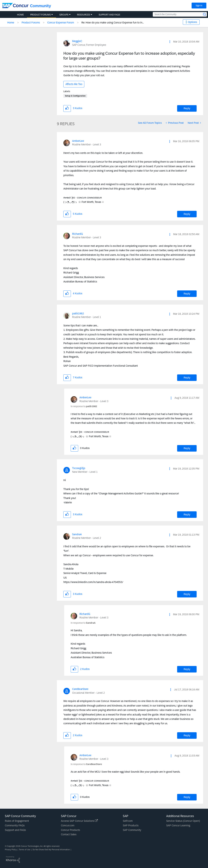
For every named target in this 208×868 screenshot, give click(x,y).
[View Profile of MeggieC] (77, 41)
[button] (170, 42)
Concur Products (70, 830)
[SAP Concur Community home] (15, 6)
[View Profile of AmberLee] (78, 141)
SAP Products (131, 825)
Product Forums (31, 23)
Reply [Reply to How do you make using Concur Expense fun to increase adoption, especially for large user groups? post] (187, 108)
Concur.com (68, 825)
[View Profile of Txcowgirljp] (79, 468)
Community (41, 6)
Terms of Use (25, 850)
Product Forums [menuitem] (40, 15)
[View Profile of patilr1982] (78, 313)
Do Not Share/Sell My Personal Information (51, 850)
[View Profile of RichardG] (78, 234)
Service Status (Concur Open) (183, 821)
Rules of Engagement (17, 821)
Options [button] (192, 22)
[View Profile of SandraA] (77, 534)
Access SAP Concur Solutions (79, 821)
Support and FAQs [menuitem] (109, 15)
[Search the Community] (180, 14)
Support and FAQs (15, 830)
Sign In (199, 6)
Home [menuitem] (20, 15)
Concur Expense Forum (61, 23)
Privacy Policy (11, 850)
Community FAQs (15, 825)
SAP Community (132, 830)
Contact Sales (69, 834)
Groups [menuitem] (64, 15)
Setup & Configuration (75, 96)
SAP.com (128, 821)
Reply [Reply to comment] (187, 214)
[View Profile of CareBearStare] (80, 689)
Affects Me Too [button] (74, 84)
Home (11, 23)
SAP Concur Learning (178, 825)
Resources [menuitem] (84, 15)
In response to (84, 406)
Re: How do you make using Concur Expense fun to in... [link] (113, 23)
